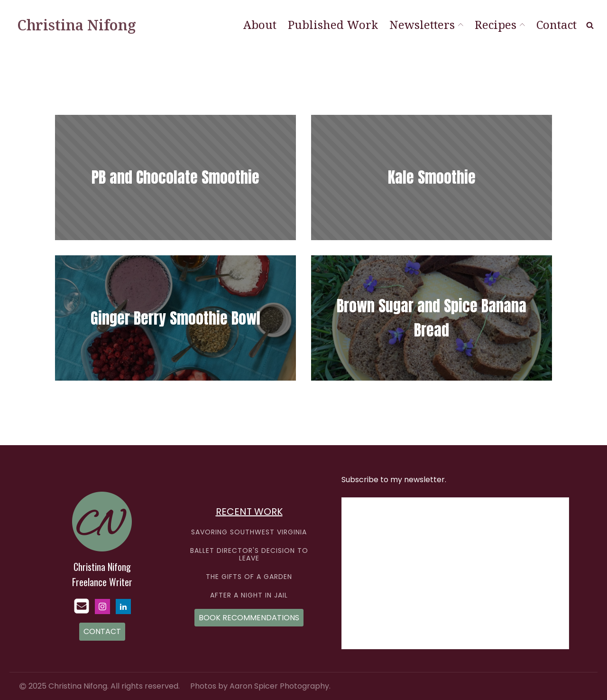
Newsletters (426, 24)
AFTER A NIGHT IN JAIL (249, 595)
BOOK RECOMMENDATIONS (249, 618)
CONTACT (102, 631)
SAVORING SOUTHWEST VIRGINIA (249, 532)
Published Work (333, 24)
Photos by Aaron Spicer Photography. (260, 686)
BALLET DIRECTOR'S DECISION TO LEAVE (249, 555)
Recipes (500, 24)
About (260, 24)
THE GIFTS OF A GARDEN (249, 577)
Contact (556, 24)
